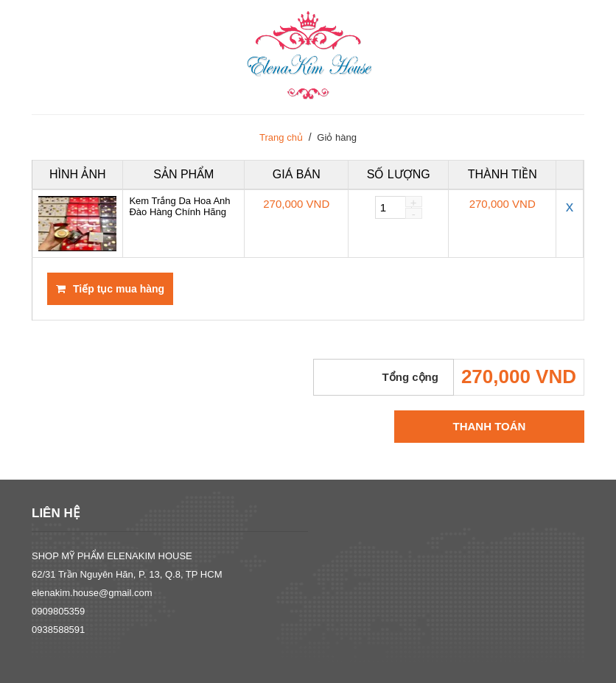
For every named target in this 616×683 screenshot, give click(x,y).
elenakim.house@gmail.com (92, 593)
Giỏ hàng (337, 137)
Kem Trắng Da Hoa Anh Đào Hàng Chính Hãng (179, 206)
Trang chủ (281, 137)
